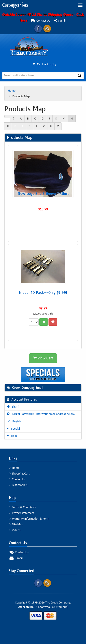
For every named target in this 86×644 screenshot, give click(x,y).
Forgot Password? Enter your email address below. (41, 414)
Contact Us (18, 479)
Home (12, 91)
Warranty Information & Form (29, 519)
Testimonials (18, 485)
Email (16, 558)
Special (13, 429)
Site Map (16, 524)
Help (12, 436)
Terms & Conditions (23, 507)
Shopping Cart (20, 474)
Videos (15, 530)
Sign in (60, 21)
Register (15, 421)
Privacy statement (22, 513)
